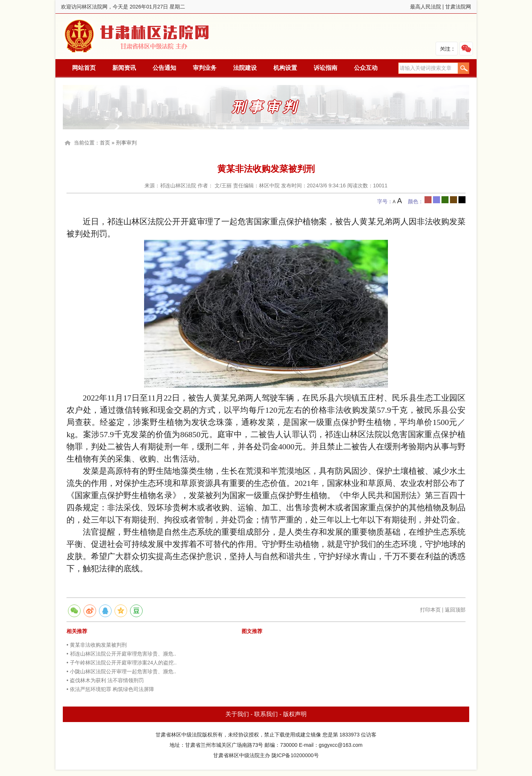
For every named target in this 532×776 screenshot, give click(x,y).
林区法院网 (137, 36)
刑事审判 (126, 143)
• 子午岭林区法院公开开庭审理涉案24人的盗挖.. (122, 663)
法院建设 (245, 68)
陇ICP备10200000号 (295, 755)
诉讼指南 (325, 68)
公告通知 (164, 68)
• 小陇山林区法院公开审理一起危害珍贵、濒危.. (121, 671)
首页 (105, 143)
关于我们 (237, 714)
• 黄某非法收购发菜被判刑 (97, 645)
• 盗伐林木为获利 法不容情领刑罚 (105, 680)
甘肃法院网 (458, 7)
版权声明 (295, 714)
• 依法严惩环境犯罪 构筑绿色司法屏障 (110, 689)
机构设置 (285, 68)
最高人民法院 (426, 7)
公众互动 (366, 68)
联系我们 (266, 714)
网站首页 (84, 68)
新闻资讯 (124, 68)
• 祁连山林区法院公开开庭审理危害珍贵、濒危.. (121, 654)
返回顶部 (455, 610)
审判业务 (205, 68)
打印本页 (430, 610)
